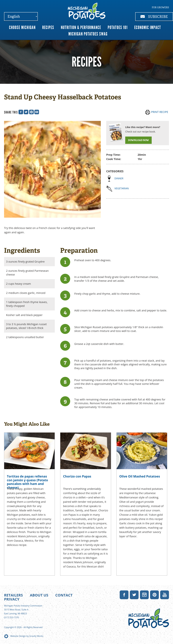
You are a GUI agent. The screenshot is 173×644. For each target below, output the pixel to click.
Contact (64, 595)
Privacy (12, 599)
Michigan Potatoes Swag (88, 34)
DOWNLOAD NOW (138, 140)
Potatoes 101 (118, 27)
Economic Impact (148, 27)
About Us (39, 595)
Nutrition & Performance (81, 27)
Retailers (13, 595)
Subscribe (154, 17)
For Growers (160, 7)
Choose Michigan (22, 27)
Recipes (48, 27)
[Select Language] (21, 16)
